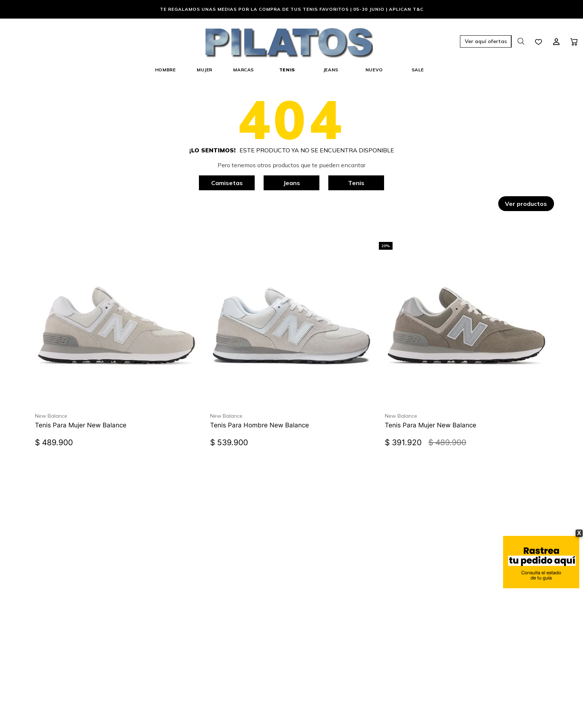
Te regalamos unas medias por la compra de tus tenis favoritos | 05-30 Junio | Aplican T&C (292, 9)
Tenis (356, 183)
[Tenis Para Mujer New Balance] (116, 333)
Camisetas (227, 183)
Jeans (292, 183)
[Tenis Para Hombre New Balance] (291, 333)
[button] (445, 42)
